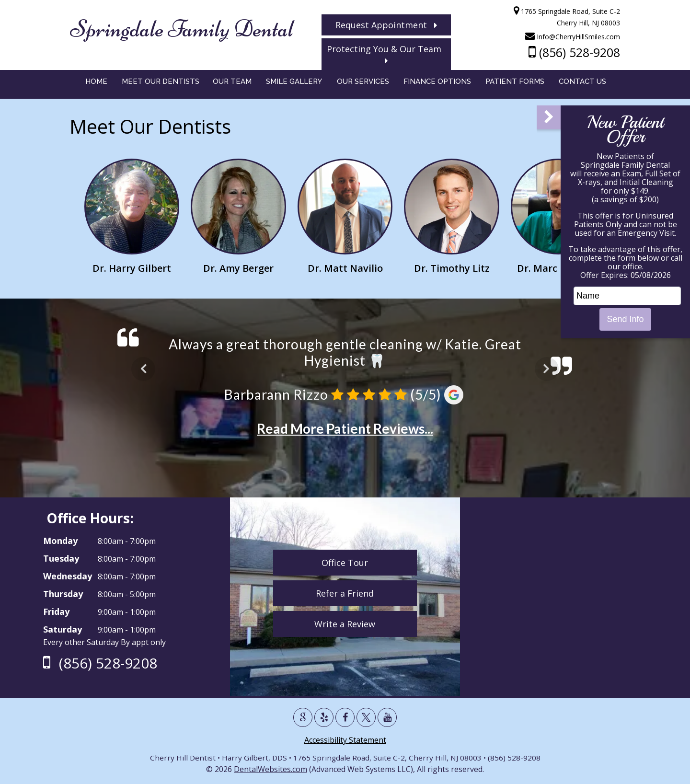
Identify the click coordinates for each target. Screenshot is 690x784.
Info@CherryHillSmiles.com (573, 37)
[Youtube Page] (387, 717)
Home (96, 84)
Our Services (363, 84)
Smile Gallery (294, 84)
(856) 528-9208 (575, 52)
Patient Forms (515, 84)
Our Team (232, 84)
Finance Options (437, 84)
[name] (627, 296)
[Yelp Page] (324, 717)
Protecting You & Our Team (386, 54)
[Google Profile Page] (303, 717)
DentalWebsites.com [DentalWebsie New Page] (270, 769)
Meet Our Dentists (161, 84)
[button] (549, 117)
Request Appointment (386, 25)
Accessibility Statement (345, 740)
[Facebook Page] (345, 717)
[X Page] (366, 717)
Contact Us (582, 84)
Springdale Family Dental (181, 29)
